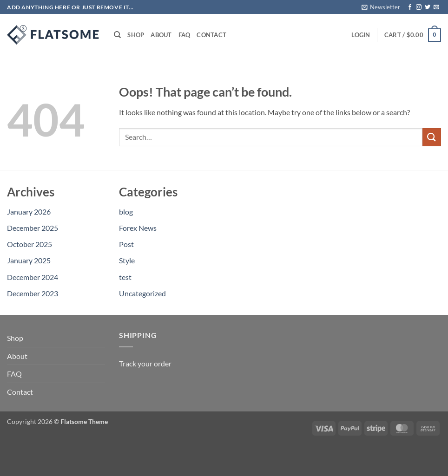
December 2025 (33, 228)
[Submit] (432, 137)
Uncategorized (142, 293)
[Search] (117, 35)
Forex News (138, 228)
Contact (211, 35)
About (161, 35)
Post (126, 244)
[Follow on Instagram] (419, 7)
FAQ (184, 35)
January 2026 (29, 212)
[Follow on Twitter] (428, 7)
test (125, 277)
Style (127, 260)
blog (126, 212)
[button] (381, 7)
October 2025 (30, 244)
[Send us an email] (436, 7)
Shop (136, 35)
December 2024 (33, 277)
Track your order (145, 363)
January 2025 (29, 260)
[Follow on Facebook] (410, 7)
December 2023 (33, 293)
